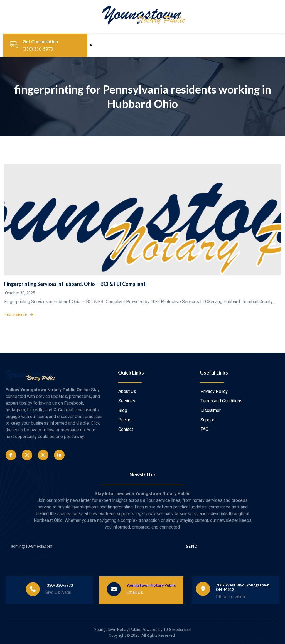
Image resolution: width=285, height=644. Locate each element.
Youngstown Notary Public (151, 585)
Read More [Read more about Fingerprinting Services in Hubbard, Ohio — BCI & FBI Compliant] (19, 315)
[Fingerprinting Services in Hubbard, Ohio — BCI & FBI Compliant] (142, 220)
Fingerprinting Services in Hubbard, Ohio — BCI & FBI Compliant (75, 284)
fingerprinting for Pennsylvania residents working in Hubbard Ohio (143, 97)
